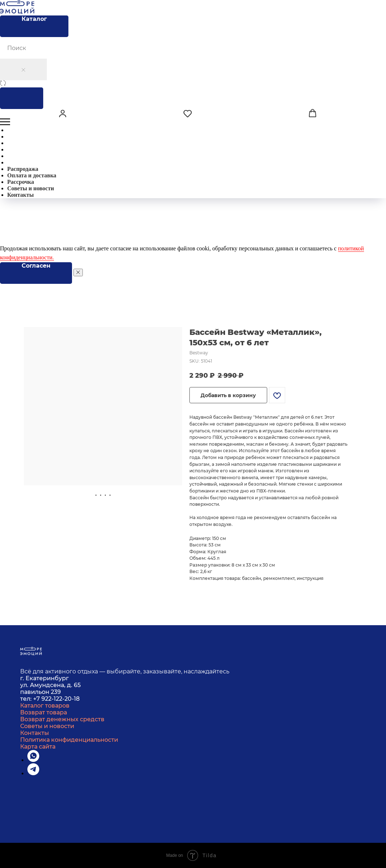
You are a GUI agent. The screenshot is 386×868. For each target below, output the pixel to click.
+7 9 (39, 699)
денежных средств (75, 719)
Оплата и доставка (32, 175)
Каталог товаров (45, 706)
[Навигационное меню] (5, 122)
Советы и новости (31, 188)
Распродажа (23, 169)
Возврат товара (44, 712)
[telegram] (33, 773)
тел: (27, 699)
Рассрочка (21, 182)
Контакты (21, 195)
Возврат (33, 719)
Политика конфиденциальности (69, 740)
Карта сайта (38, 747)
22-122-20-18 (62, 699)
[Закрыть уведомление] (78, 272)
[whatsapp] (33, 760)
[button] (63, 113)
